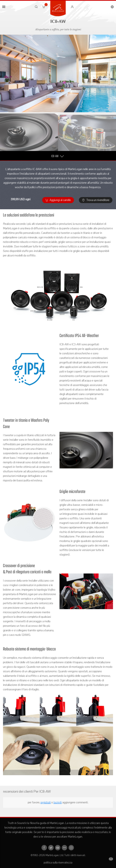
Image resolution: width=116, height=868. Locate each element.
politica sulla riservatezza (58, 863)
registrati (46, 802)
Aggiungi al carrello (58, 200)
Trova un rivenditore (96, 200)
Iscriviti (58, 802)
